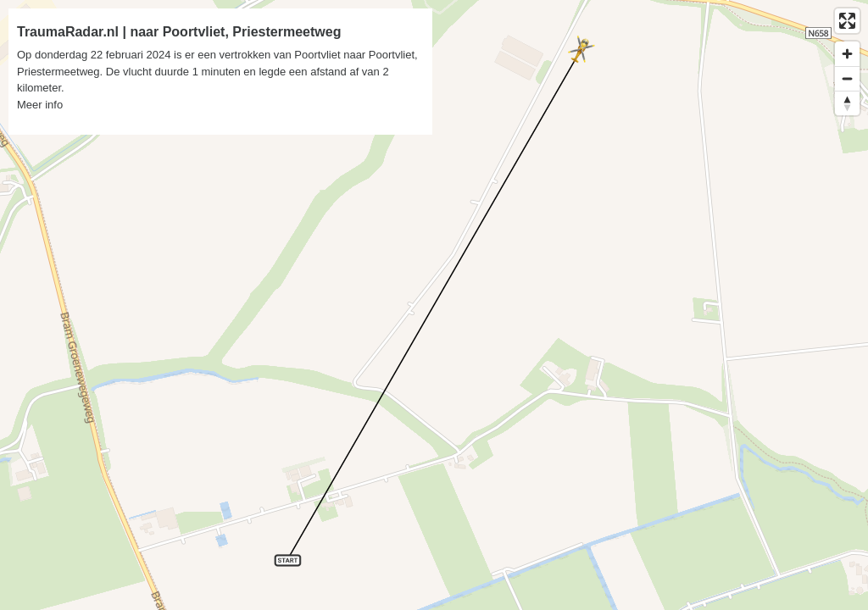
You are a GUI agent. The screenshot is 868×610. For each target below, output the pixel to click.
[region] (434, 305)
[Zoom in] (847, 54)
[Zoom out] (847, 78)
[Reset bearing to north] (847, 103)
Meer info (40, 105)
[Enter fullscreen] (847, 21)
